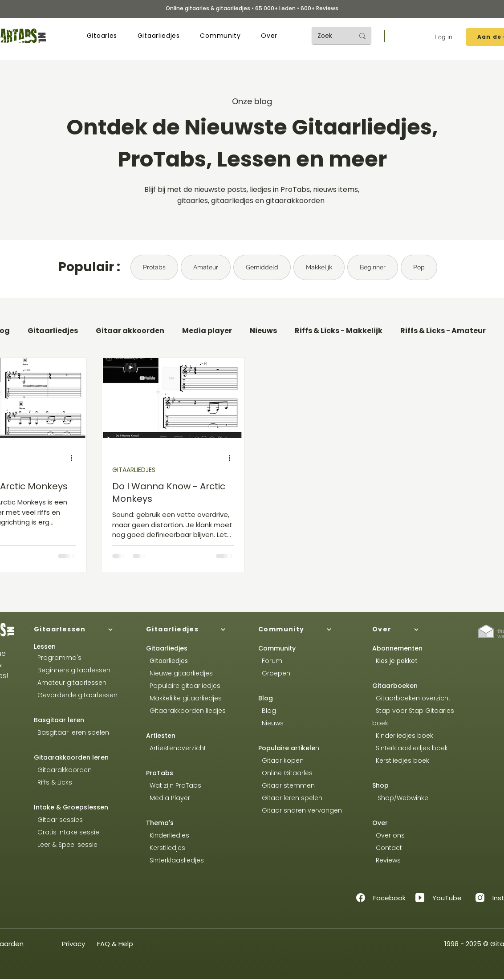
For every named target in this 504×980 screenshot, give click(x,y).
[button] (102, 36)
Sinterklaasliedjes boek (411, 748)
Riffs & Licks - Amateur (443, 331)
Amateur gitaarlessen (70, 683)
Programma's (58, 658)
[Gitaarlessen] (83, 630)
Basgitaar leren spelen (71, 732)
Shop (380, 785)
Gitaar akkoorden (130, 331)
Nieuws (263, 331)
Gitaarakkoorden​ (63, 770)
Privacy (73, 944)
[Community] (307, 630)
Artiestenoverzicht (176, 748)
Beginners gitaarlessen (72, 670)
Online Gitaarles (287, 773)
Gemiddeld (262, 267)
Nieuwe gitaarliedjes (179, 673)
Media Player (170, 798)
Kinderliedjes (168, 835)
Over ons (388, 835)
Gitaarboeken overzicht (411, 698)
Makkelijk (319, 267)
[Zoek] (329, 36)
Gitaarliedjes (53, 331)
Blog (266, 698)
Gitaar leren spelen (290, 798)
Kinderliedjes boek (403, 736)
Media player (207, 331)
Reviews (387, 860)
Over (380, 823)
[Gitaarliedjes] (195, 630)
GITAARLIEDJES (134, 470)
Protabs (154, 267)
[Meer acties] (74, 458)
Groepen (274, 673)
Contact (387, 848)
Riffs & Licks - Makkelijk (339, 331)
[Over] (421, 630)
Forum (270, 661)
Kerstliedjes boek (401, 760)
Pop (419, 267)
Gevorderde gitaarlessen (76, 695)
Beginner (373, 267)
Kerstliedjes (166, 848)
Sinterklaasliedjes (175, 860)
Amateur (206, 267)
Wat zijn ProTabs (174, 785)
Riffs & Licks (53, 782)
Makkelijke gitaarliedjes (184, 698)
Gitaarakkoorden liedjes (186, 711)
